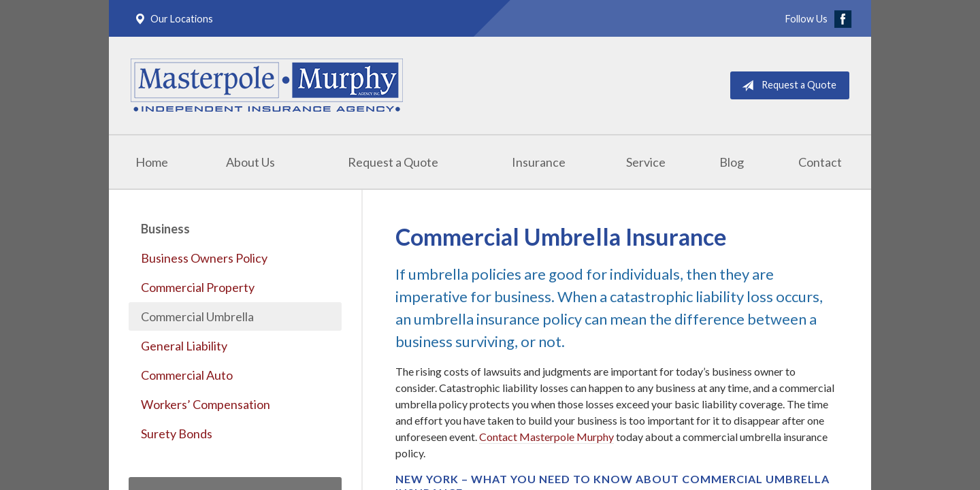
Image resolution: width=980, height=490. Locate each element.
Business (165, 229)
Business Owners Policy (204, 258)
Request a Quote (786, 86)
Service (646, 162)
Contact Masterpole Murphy (546, 437)
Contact (820, 162)
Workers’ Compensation (206, 404)
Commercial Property (198, 287)
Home (152, 162)
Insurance (539, 162)
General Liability (184, 346)
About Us (250, 162)
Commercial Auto (187, 375)
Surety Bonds (177, 434)
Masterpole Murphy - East (267, 85)
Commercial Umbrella (197, 316)
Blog (732, 162)
